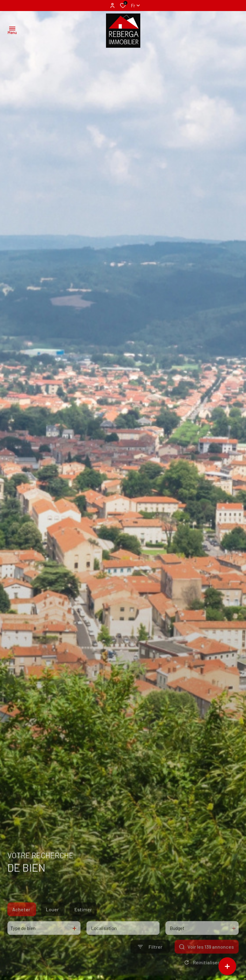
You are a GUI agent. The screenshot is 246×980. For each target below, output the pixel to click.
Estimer (83, 920)
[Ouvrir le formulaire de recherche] (150, 957)
